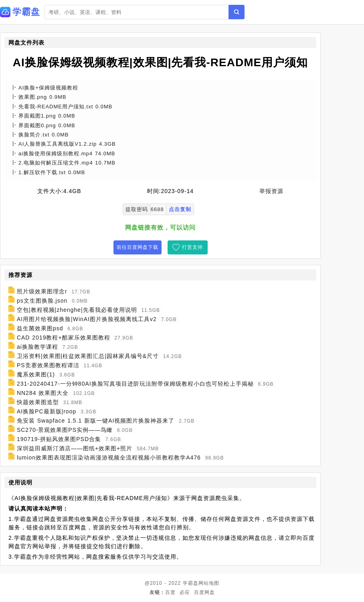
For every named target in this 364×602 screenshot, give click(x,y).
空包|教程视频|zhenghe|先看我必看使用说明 (77, 310)
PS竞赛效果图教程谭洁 (48, 365)
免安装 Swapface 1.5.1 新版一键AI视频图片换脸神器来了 (96, 421)
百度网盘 (204, 592)
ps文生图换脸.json (42, 301)
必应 (185, 592)
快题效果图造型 (38, 402)
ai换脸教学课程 (37, 347)
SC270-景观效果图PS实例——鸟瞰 (65, 430)
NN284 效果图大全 (43, 393)
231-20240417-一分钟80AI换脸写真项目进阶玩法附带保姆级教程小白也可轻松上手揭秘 (135, 384)
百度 (170, 592)
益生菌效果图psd (40, 328)
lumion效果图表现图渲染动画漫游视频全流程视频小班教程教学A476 (109, 458)
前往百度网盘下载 (138, 247)
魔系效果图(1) (36, 374)
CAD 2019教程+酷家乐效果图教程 (64, 338)
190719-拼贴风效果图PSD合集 (59, 439)
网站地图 (209, 583)
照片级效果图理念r (42, 291)
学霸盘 (191, 583)
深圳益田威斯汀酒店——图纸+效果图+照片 (75, 448)
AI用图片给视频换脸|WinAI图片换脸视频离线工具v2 (87, 319)
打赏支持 (192, 247)
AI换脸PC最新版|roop (47, 411)
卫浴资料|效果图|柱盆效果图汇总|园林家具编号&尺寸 (88, 356)
